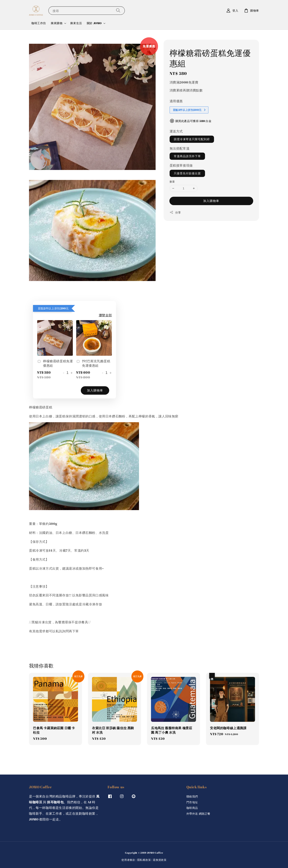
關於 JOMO (94, 23)
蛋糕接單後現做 (181, 165)
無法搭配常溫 (180, 148)
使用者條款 (128, 860)
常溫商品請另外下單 (187, 156)
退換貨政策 (160, 860)
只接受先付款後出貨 (187, 173)
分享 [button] (175, 212)
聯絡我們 (192, 796)
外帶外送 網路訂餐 (198, 814)
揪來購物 (57, 23)
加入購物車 (211, 201)
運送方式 (176, 131)
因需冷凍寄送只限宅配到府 (192, 139)
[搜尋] (118, 10)
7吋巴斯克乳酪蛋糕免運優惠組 (93, 363)
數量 (172, 182)
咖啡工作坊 (39, 23)
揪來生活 (76, 23)
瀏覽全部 (105, 315)
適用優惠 (176, 101)
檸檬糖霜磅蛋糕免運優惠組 (55, 363)
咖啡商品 (192, 808)
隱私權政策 (144, 860)
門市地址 (192, 802)
